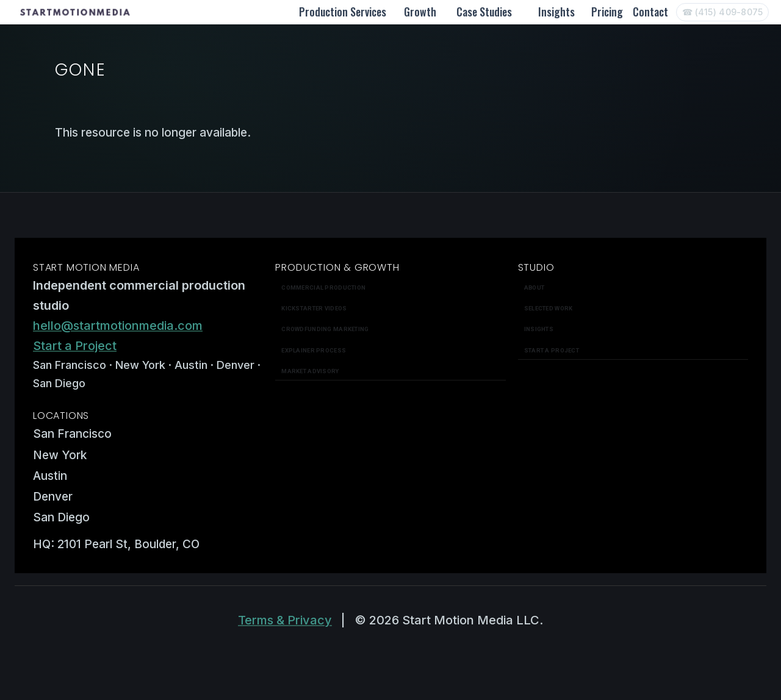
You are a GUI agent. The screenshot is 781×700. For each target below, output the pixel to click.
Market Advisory (310, 371)
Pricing (607, 12)
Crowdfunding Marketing (325, 329)
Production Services (343, 12)
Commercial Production (323, 287)
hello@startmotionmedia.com (118, 326)
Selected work (549, 308)
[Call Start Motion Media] (722, 12)
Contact (650, 12)
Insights (556, 12)
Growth (420, 12)
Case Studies (484, 12)
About (534, 287)
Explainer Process (314, 350)
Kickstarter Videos (314, 308)
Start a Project (75, 346)
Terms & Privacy (285, 620)
